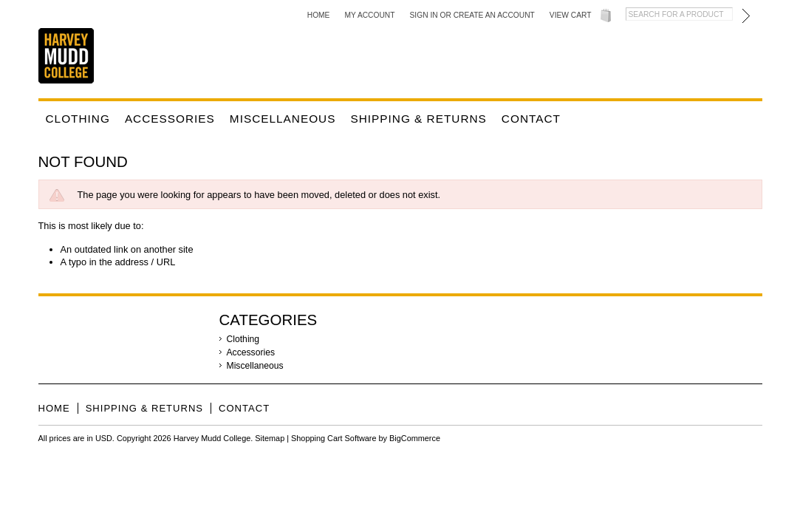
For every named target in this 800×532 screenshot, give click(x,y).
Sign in (424, 15)
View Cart (571, 15)
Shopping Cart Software (334, 438)
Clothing (78, 119)
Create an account (494, 15)
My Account (369, 15)
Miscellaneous (283, 119)
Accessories (170, 119)
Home (319, 15)
